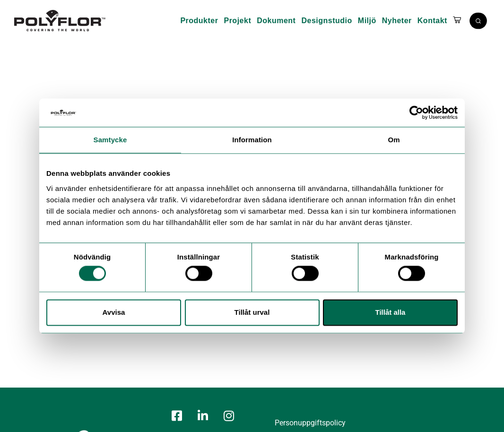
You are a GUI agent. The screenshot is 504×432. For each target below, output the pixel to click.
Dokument (276, 21)
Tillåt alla (391, 312)
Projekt (237, 21)
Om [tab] (394, 140)
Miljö (367, 21)
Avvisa (114, 312)
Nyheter (397, 21)
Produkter (199, 21)
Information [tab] (252, 140)
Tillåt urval (252, 312)
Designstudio (326, 21)
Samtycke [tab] (110, 140)
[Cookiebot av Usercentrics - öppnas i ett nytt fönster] (416, 112)
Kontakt (432, 21)
